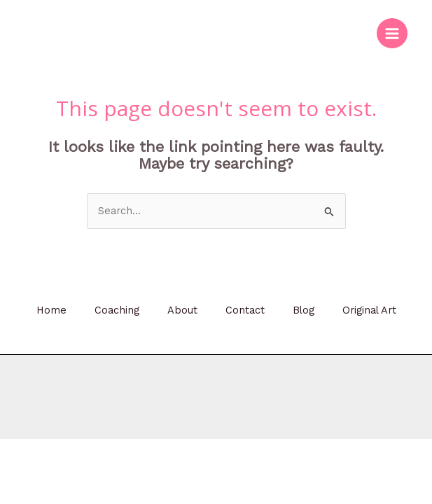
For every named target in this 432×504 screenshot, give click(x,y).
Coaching (117, 310)
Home (51, 310)
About (182, 310)
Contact (245, 310)
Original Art (369, 310)
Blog (304, 310)
